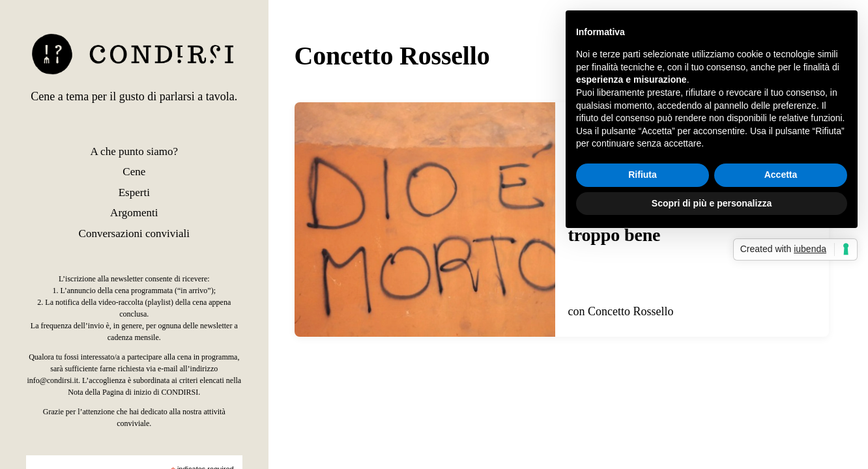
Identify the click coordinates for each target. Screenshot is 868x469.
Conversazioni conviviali (134, 234)
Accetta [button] (781, 175)
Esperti (134, 192)
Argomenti (134, 213)
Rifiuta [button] (643, 175)
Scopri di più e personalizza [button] (712, 203)
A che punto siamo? (135, 151)
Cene (134, 172)
